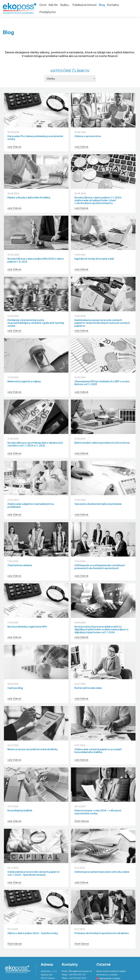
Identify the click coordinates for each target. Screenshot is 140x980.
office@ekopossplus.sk (80, 971)
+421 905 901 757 (77, 974)
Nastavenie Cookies (108, 978)
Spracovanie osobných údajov (111, 971)
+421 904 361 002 (77, 978)
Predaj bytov (48, 12)
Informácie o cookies (107, 974)
